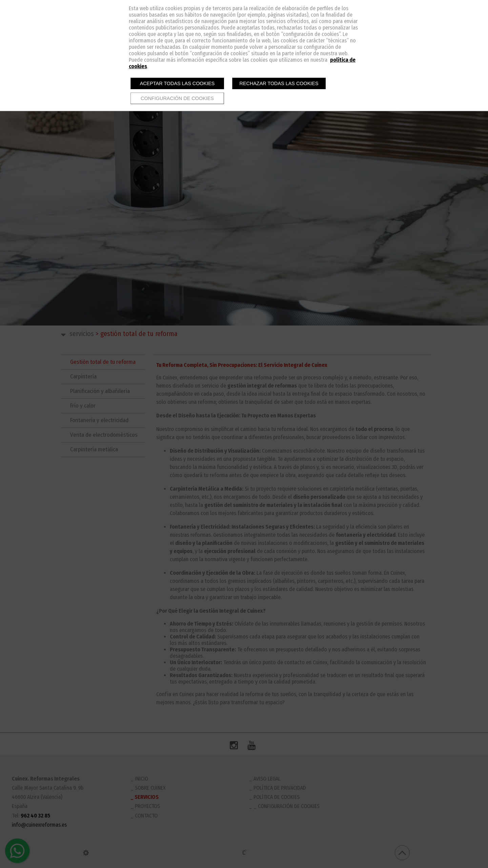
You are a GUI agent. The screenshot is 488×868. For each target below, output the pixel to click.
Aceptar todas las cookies (177, 83)
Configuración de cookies (177, 98)
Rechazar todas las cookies (279, 83)
